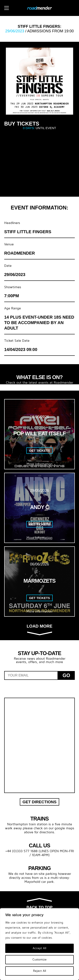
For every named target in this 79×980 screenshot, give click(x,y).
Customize (39, 960)
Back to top (39, 904)
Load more (39, 629)
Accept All (39, 948)
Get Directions (40, 802)
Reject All (40, 971)
